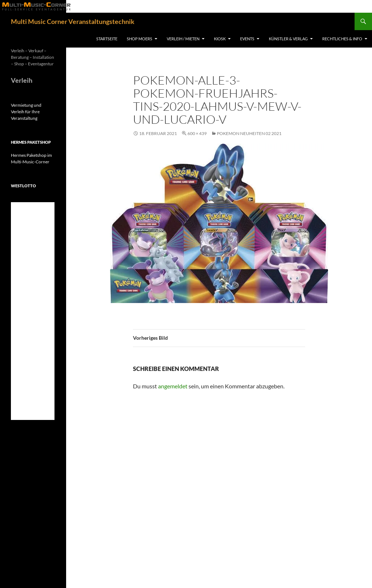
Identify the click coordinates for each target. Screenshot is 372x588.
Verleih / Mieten (183, 39)
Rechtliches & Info (342, 39)
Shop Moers (139, 39)
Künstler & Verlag (288, 39)
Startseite (107, 39)
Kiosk (220, 39)
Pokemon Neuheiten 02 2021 (249, 133)
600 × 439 (197, 133)
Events (247, 39)
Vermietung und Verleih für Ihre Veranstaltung (26, 112)
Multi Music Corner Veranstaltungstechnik (73, 21)
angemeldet (173, 386)
